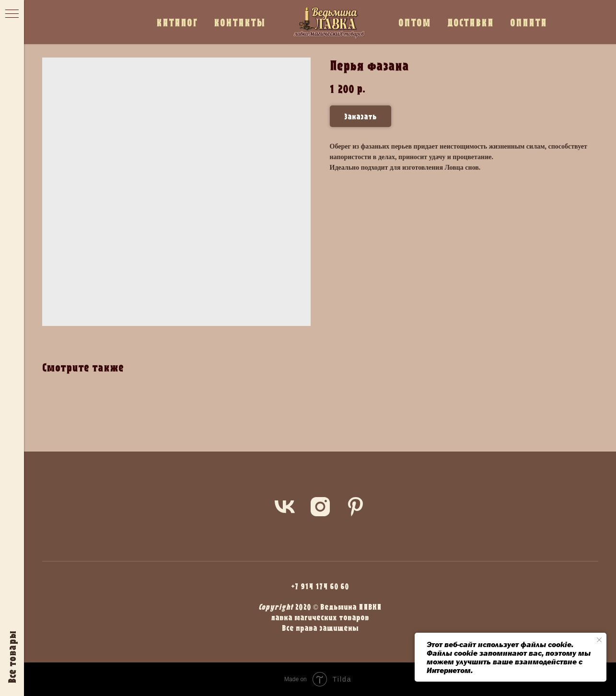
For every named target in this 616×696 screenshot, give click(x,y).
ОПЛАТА (529, 22)
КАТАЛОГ (177, 22)
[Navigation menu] (12, 14)
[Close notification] (599, 640)
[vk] (285, 507)
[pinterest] (356, 507)
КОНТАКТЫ (240, 22)
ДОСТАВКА (471, 22)
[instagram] (320, 507)
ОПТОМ (415, 22)
